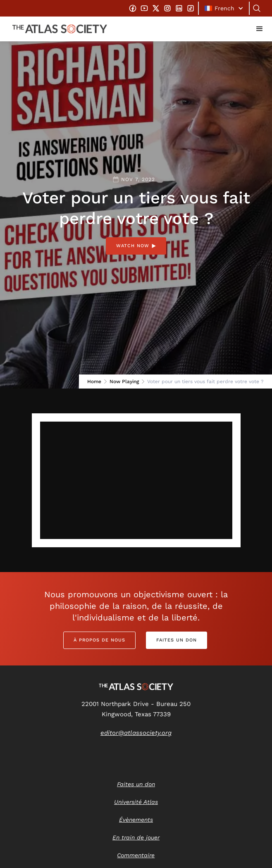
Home (94, 382)
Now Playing (124, 382)
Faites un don (177, 640)
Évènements (136, 820)
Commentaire (136, 855)
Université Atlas (136, 802)
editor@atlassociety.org (136, 733)
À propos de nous (99, 640)
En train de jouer (136, 837)
